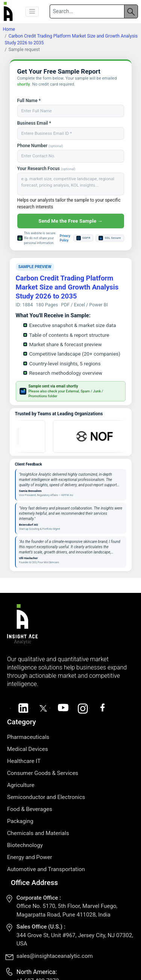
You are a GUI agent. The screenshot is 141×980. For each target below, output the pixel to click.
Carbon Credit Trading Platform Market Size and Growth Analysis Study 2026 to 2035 (67, 287)
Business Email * (34, 123)
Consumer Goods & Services (43, 773)
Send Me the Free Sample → (70, 221)
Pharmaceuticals (28, 737)
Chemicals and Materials (38, 833)
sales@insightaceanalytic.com (55, 956)
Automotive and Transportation (46, 869)
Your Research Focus (46, 169)
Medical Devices (28, 749)
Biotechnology (25, 845)
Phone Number (40, 146)
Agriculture (21, 785)
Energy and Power (30, 857)
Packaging (20, 821)
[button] (32, 12)
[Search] (87, 11)
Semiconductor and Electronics (46, 797)
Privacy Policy (65, 238)
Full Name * (29, 101)
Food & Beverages (30, 809)
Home (9, 29)
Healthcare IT (24, 761)
